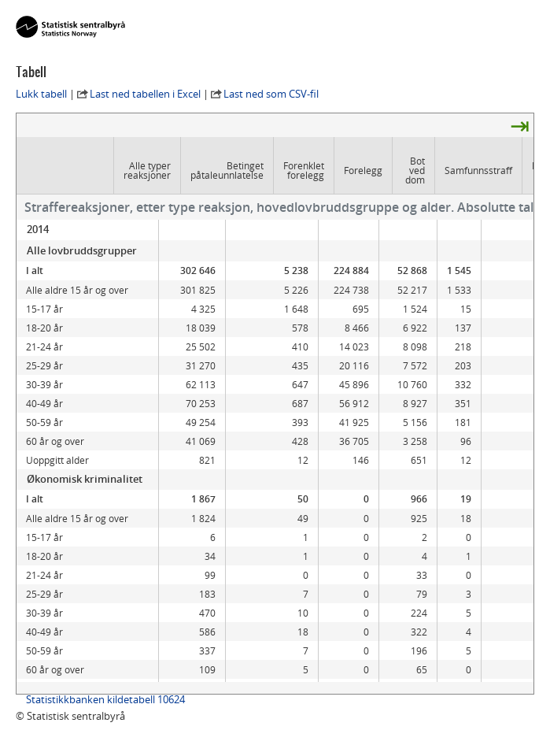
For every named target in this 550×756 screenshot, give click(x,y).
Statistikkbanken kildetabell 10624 (105, 699)
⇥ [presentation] (520, 125)
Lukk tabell (41, 94)
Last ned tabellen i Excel (145, 94)
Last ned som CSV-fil (271, 94)
